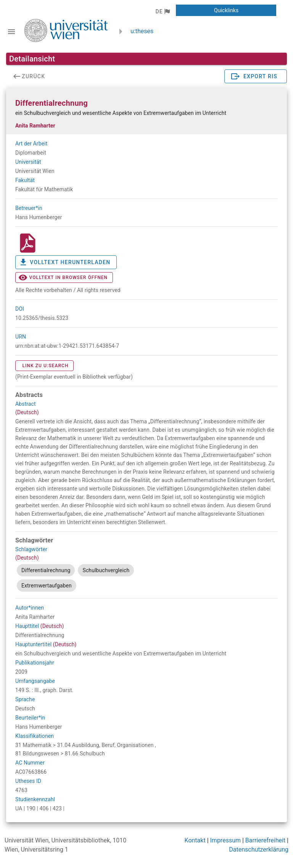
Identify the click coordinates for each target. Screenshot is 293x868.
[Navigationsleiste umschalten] (11, 32)
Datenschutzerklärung (259, 849)
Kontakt (195, 840)
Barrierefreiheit (265, 840)
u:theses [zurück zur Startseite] (142, 31)
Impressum (226, 840)
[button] (162, 11)
